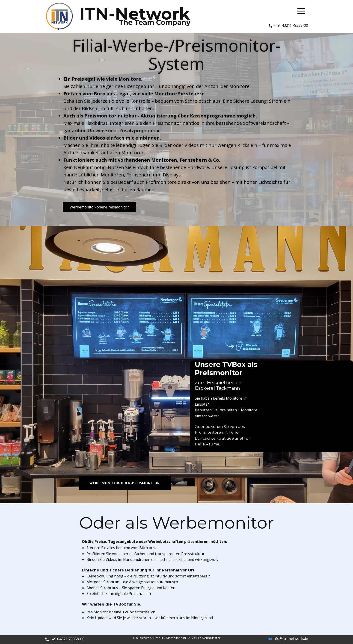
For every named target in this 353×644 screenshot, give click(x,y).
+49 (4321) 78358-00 (288, 26)
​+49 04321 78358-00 (65, 639)
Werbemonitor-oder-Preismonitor (99, 207)
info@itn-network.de (288, 639)
